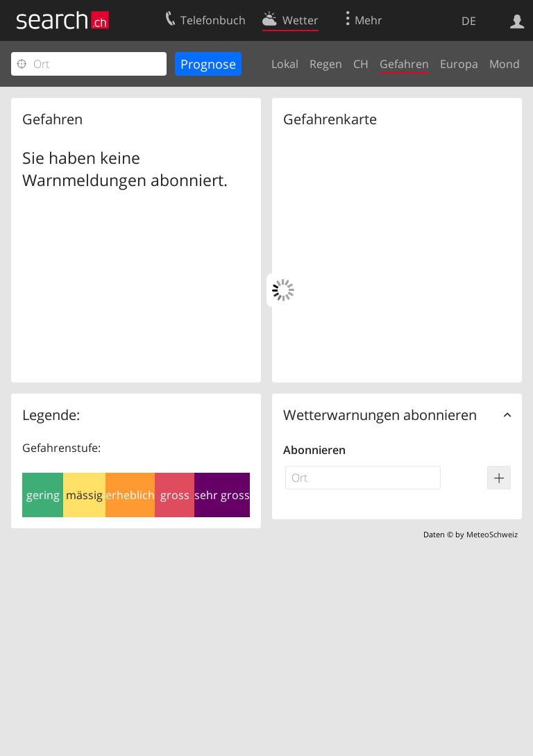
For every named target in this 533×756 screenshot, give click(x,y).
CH (361, 64)
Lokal (285, 64)
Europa (459, 64)
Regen (326, 64)
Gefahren (404, 64)
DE (469, 21)
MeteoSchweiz (492, 534)
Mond (505, 64)
